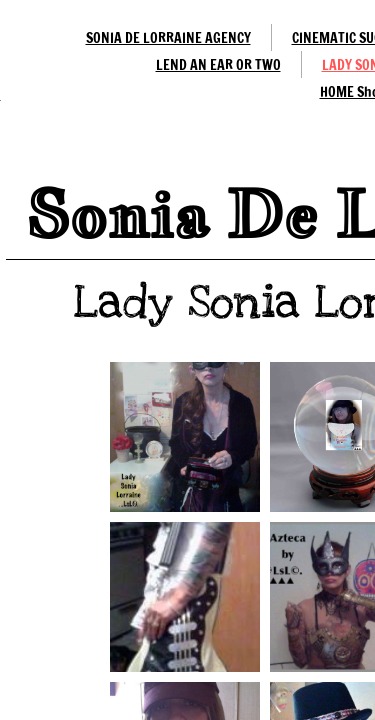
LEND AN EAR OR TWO (218, 65)
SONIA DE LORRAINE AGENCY (168, 38)
